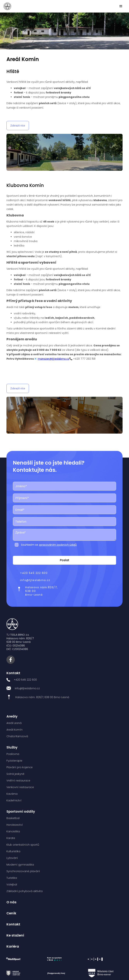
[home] (7, 6)
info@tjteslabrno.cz (35, 580)
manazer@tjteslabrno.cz (54, 359)
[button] (121, 6)
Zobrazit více (18, 126)
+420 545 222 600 (34, 573)
